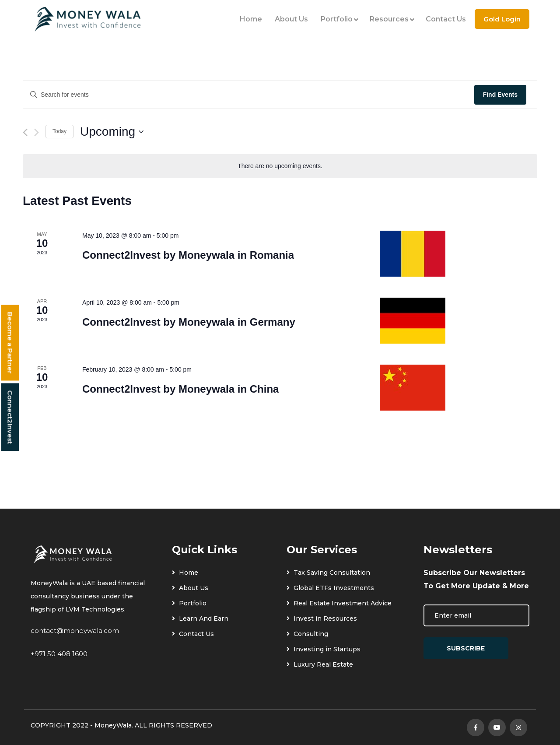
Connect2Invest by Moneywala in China (180, 389)
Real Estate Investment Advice (339, 603)
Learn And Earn (200, 618)
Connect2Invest (10, 417)
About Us (291, 19)
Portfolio (339, 19)
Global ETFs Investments (330, 588)
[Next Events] (37, 132)
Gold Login (502, 19)
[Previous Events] (25, 132)
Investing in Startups (324, 649)
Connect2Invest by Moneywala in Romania (188, 255)
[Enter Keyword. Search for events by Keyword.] (249, 95)
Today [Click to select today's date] (59, 131)
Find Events (500, 95)
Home (251, 19)
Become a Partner (10, 343)
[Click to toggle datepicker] (112, 132)
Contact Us (446, 19)
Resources (391, 19)
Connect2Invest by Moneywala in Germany (189, 322)
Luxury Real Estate (320, 664)
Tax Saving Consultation (328, 573)
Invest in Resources (322, 618)
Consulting (307, 634)
